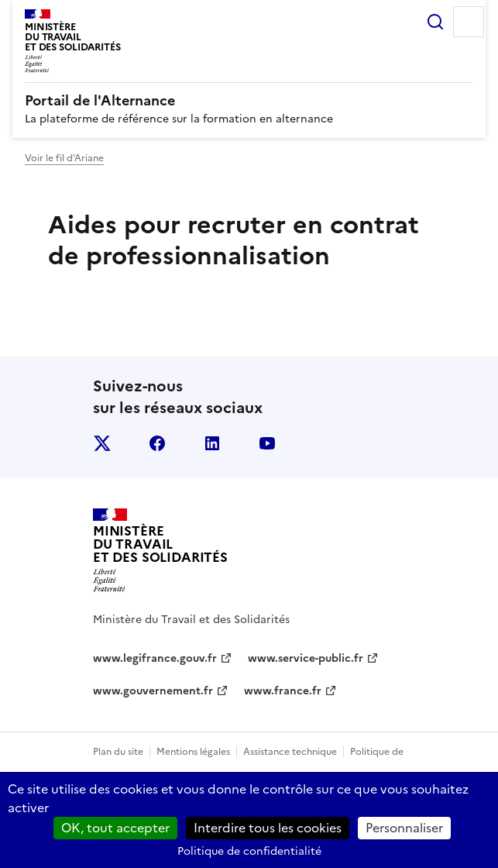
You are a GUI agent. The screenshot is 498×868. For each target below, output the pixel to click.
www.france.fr (283, 691)
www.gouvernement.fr (153, 691)
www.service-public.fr (306, 658)
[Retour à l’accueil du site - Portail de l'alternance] (160, 551)
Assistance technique (290, 752)
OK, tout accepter (115, 828)
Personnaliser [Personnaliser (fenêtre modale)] (404, 828)
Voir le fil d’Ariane (64, 158)
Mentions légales (193, 752)
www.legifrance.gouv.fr (155, 658)
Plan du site (118, 752)
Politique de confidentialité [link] (249, 851)
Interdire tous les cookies (268, 828)
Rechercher (435, 22)
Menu (469, 22)
